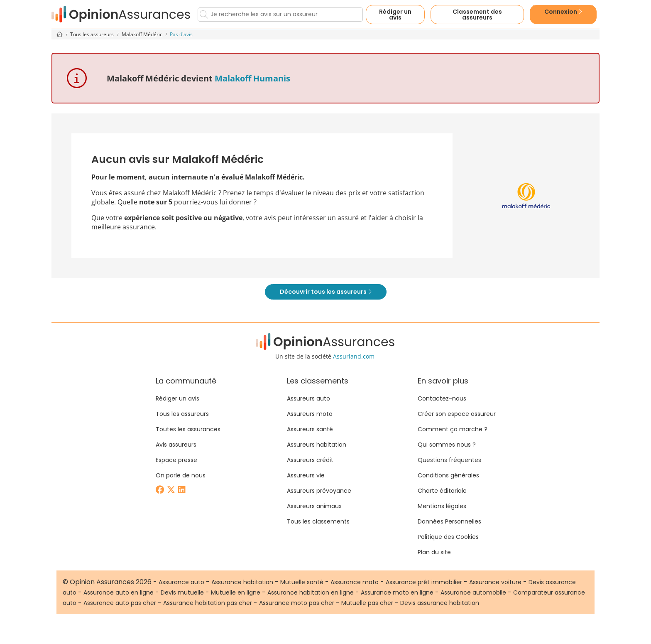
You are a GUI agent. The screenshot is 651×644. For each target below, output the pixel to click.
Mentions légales (442, 506)
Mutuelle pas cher (367, 603)
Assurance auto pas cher (120, 603)
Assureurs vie (306, 475)
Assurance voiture (495, 582)
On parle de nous (181, 475)
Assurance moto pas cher (297, 603)
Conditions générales (448, 475)
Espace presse (176, 460)
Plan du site (434, 552)
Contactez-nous (442, 398)
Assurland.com (354, 356)
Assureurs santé (310, 429)
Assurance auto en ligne (119, 592)
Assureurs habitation (317, 445)
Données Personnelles (449, 521)
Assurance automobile (473, 592)
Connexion (563, 12)
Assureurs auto (308, 398)
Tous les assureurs (93, 34)
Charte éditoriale (442, 491)
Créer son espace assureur (457, 414)
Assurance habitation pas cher (208, 603)
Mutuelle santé (302, 582)
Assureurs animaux (314, 506)
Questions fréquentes (449, 460)
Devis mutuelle (182, 592)
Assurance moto (355, 582)
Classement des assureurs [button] (477, 15)
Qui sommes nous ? (447, 445)
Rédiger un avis (395, 15)
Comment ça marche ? (453, 429)
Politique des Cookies (448, 537)
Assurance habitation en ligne (311, 592)
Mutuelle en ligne (236, 592)
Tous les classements (318, 521)
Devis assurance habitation (440, 603)
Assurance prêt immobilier (424, 582)
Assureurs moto (310, 414)
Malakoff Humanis (252, 78)
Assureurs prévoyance (319, 491)
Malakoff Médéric (143, 34)
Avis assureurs (176, 445)
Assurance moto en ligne (397, 592)
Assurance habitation (242, 582)
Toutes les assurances (188, 429)
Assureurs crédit (310, 460)
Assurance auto (181, 582)
